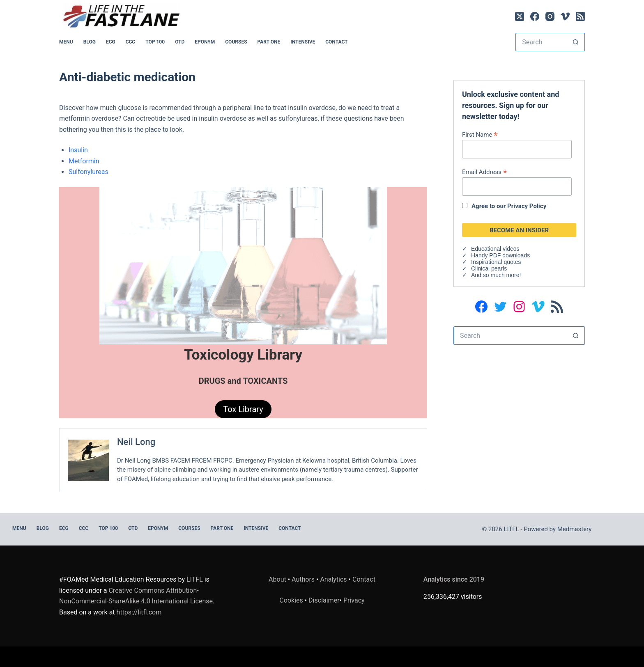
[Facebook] (535, 16)
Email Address (484, 172)
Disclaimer (324, 600)
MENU (66, 42)
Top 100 (155, 42)
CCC (131, 42)
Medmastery (575, 529)
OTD (180, 42)
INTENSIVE (303, 42)
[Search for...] (541, 42)
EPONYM (205, 42)
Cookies (292, 600)
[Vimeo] (565, 16)
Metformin (84, 161)
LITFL (195, 579)
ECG (111, 42)
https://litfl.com (139, 612)
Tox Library (243, 409)
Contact (336, 42)
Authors (303, 579)
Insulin (78, 150)
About (277, 579)
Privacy (354, 600)
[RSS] (580, 16)
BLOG (90, 42)
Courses (236, 42)
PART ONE (269, 42)
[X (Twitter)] (520, 16)
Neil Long (136, 442)
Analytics (333, 579)
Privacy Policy (527, 206)
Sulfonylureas (89, 172)
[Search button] (576, 42)
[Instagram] (550, 16)
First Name (480, 134)
